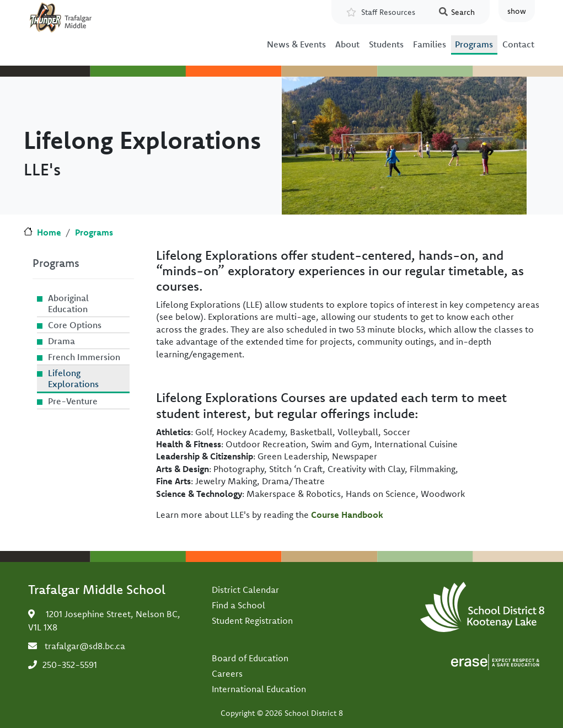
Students (386, 44)
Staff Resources (388, 12)
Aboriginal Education (68, 303)
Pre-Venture (73, 401)
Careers (227, 673)
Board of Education (250, 658)
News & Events (296, 44)
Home (49, 232)
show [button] (517, 11)
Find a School (238, 605)
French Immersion (84, 357)
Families (430, 44)
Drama (61, 341)
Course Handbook (347, 515)
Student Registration (252, 620)
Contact (518, 44)
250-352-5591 (70, 665)
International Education (259, 689)
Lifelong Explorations (73, 378)
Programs (474, 44)
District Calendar (245, 590)
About (347, 44)
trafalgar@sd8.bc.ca (85, 646)
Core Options (75, 325)
